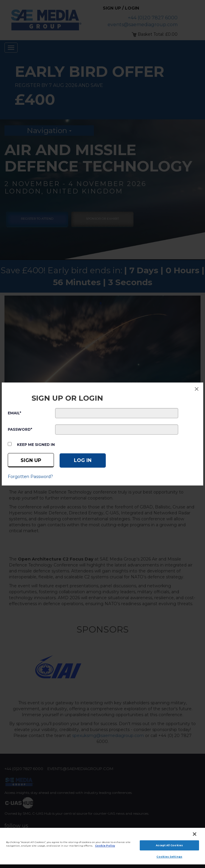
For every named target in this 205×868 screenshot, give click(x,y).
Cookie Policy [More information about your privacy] (105, 846)
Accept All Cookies (169, 845)
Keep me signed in (36, 445)
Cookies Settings (169, 857)
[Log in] (83, 460)
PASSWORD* (20, 429)
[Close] (195, 834)
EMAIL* (14, 413)
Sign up (31, 460)
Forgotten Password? (30, 477)
